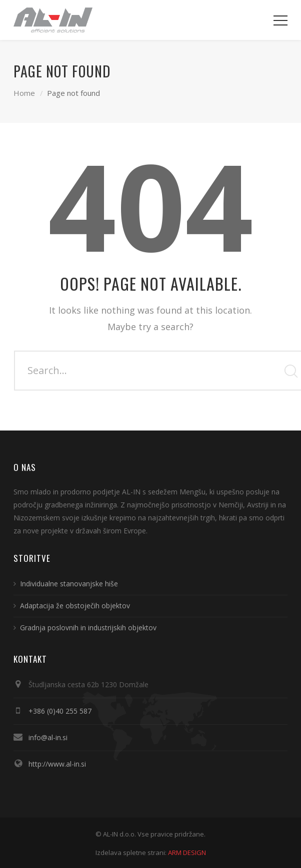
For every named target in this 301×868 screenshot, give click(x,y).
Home (24, 93)
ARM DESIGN (187, 853)
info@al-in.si (48, 737)
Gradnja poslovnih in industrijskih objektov (88, 628)
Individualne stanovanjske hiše (69, 584)
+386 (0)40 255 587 (60, 711)
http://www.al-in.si (57, 764)
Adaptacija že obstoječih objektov (75, 606)
